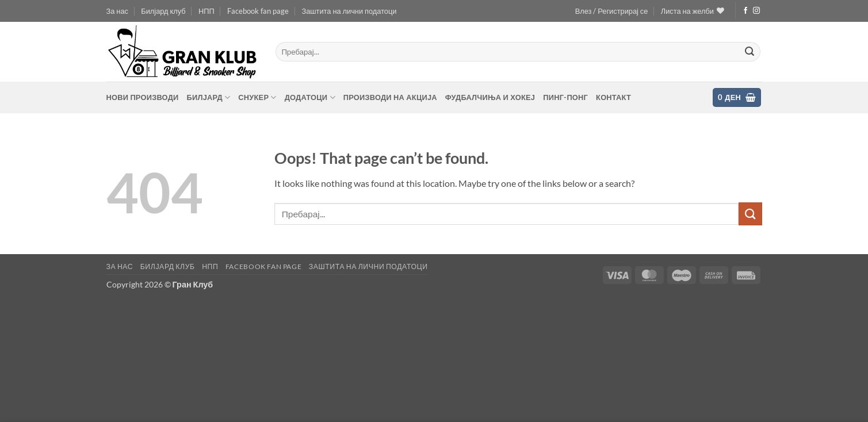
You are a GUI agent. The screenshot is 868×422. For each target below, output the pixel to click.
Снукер (257, 97)
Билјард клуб (163, 11)
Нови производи (143, 97)
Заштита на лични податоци (349, 11)
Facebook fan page (258, 11)
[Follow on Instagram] (756, 11)
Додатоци (310, 97)
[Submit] (750, 52)
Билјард (208, 97)
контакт (613, 97)
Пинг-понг (565, 97)
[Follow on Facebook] (745, 11)
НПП (207, 11)
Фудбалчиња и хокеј (490, 97)
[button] (612, 11)
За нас (117, 11)
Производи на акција (390, 97)
